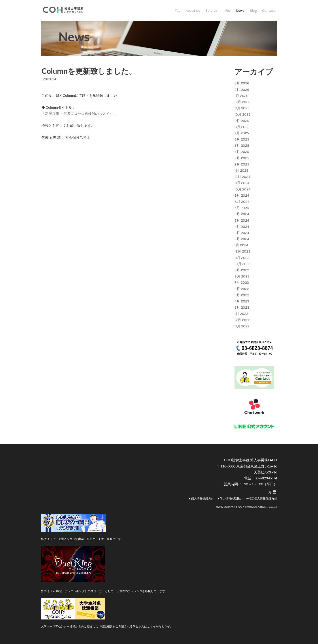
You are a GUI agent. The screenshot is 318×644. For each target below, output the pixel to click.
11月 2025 (242, 108)
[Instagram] (274, 492)
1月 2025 (241, 170)
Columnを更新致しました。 (89, 71)
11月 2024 (242, 183)
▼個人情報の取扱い (230, 498)
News (240, 10)
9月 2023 (242, 270)
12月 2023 (242, 251)
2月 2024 (242, 239)
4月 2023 (242, 301)
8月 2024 (242, 202)
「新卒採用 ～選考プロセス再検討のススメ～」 (79, 113)
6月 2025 (242, 139)
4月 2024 (242, 227)
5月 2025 (242, 145)
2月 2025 (242, 164)
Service (212, 10)
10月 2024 (242, 189)
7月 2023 (242, 282)
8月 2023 (242, 276)
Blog (253, 10)
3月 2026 (242, 83)
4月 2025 (242, 152)
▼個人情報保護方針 (201, 498)
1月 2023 (241, 314)
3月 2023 (242, 307)
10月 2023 (242, 264)
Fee (228, 10)
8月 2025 (242, 127)
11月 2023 (242, 258)
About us (193, 10)
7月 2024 (242, 208)
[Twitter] (270, 492)
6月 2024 (242, 214)
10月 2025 (242, 114)
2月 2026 (242, 90)
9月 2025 (242, 121)
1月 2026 (241, 96)
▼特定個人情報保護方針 (261, 498)
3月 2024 (242, 233)
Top (178, 10)
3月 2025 (242, 158)
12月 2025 (242, 102)
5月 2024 (242, 220)
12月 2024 (242, 177)
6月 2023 (242, 289)
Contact (269, 10)
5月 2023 (242, 295)
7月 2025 (242, 133)
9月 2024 (242, 195)
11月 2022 (242, 326)
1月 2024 (241, 245)
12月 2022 (242, 320)
